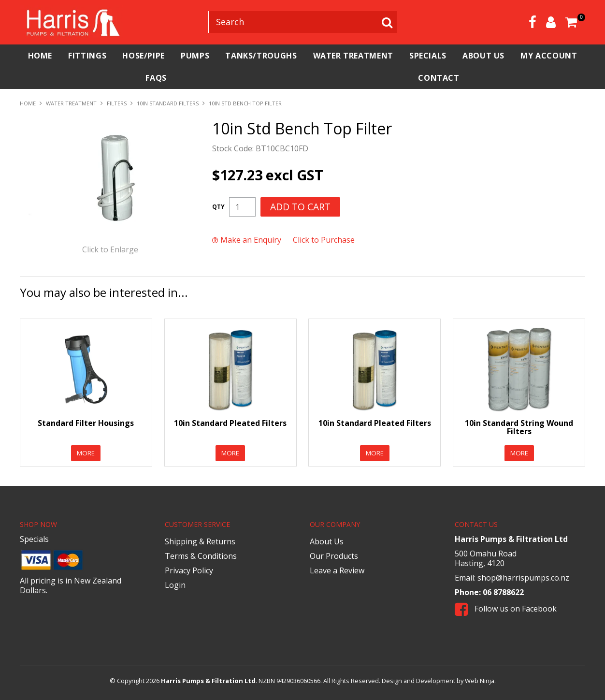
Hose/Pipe (166, 56)
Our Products (334, 556)
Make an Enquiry (251, 240)
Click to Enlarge (110, 249)
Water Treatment (403, 56)
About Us (552, 56)
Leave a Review (337, 570)
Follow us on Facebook (506, 609)
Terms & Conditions (201, 556)
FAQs (310, 78)
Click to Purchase (324, 240)
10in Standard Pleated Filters (230, 423)
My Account (123, 78)
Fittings (100, 56)
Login (175, 585)
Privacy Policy (189, 570)
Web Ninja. (480, 681)
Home (44, 56)
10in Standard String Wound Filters (519, 427)
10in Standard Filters (168, 103)
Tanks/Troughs (301, 56)
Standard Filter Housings (86, 423)
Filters (117, 103)
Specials (487, 56)
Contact (490, 78)
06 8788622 (503, 592)
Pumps (225, 56)
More (86, 453)
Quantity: (218, 207)
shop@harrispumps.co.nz (523, 578)
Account (551, 22)
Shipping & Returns (200, 541)
